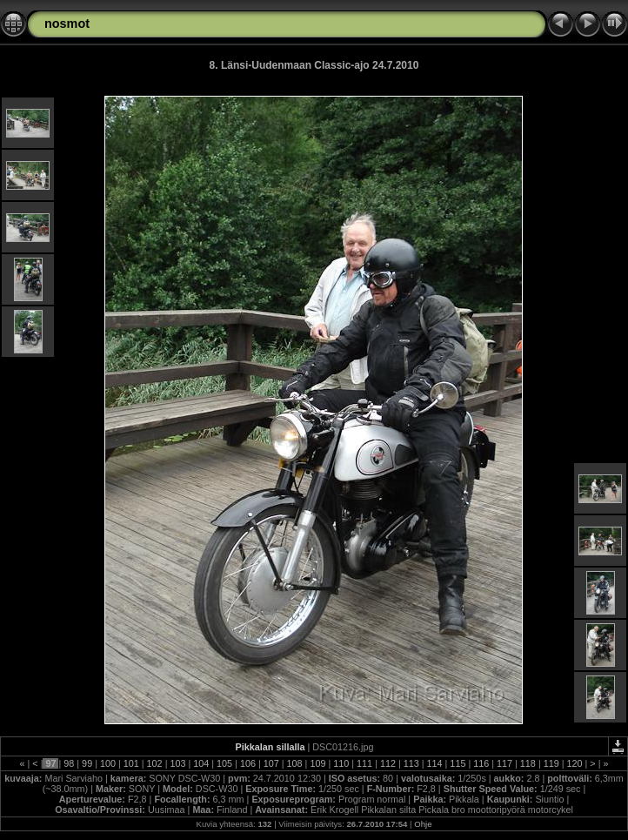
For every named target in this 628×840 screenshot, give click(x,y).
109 (317, 763)
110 (341, 763)
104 (201, 763)
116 (481, 763)
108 (295, 763)
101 (131, 763)
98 (69, 763)
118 (528, 763)
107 (271, 763)
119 (551, 763)
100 (108, 763)
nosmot (67, 24)
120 (575, 763)
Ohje (423, 824)
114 (435, 763)
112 (388, 763)
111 (364, 763)
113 (411, 763)
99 (87, 763)
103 (177, 763)
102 (155, 763)
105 (224, 763)
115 (458, 763)
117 (504, 763)
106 (248, 763)
